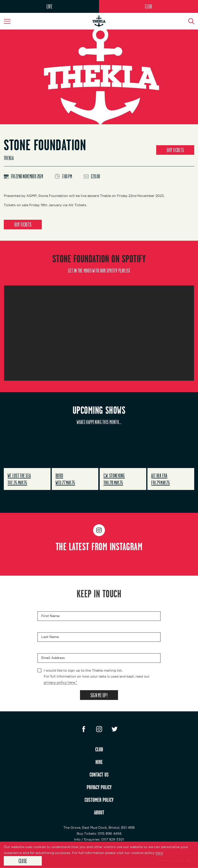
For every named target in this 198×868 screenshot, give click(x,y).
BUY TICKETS (175, 150)
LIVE (49, 6)
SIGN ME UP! (99, 696)
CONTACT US (99, 775)
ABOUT (99, 813)
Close (23, 861)
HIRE (99, 763)
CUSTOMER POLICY (99, 800)
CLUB (148, 6)
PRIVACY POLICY (99, 788)
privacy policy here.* (60, 683)
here (159, 853)
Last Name (50, 637)
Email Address (53, 658)
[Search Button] (189, 21)
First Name (50, 616)
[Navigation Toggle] (9, 21)
